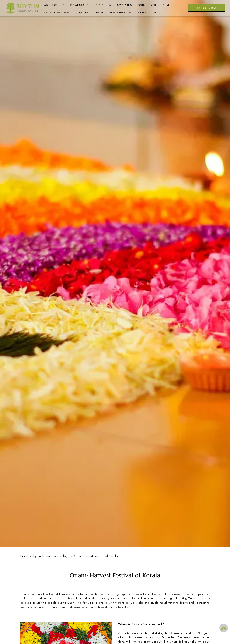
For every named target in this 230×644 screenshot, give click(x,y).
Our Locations (76, 5)
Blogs (65, 556)
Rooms (142, 12)
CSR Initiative (160, 5)
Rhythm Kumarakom (57, 12)
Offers (99, 12)
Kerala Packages (120, 12)
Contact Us (103, 5)
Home (24, 556)
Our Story (82, 12)
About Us (51, 5)
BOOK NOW (207, 8)
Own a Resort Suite (131, 5)
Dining (156, 12)
